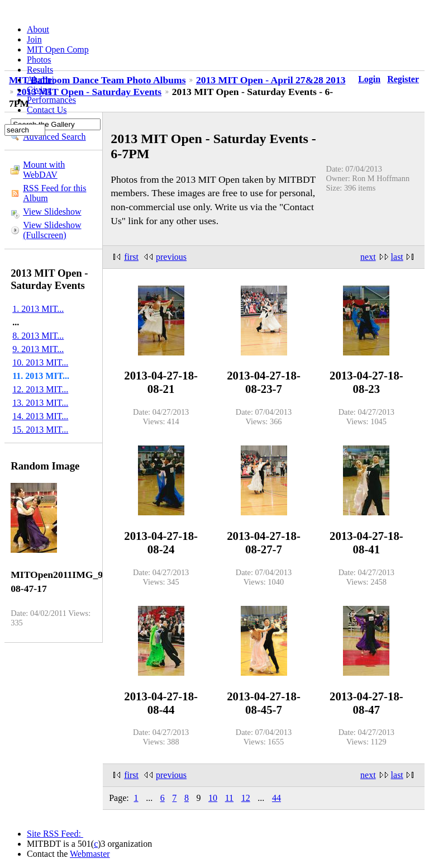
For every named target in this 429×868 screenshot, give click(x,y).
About (38, 29)
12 (246, 798)
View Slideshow (52, 212)
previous (171, 257)
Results (40, 70)
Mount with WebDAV (44, 170)
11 (229, 798)
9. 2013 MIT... (38, 349)
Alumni (40, 80)
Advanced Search (54, 137)
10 (213, 798)
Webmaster (90, 854)
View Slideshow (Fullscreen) (52, 230)
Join (34, 39)
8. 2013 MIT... (38, 336)
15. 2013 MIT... (40, 430)
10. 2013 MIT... (40, 362)
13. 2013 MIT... (40, 403)
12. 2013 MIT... (40, 389)
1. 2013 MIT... (38, 309)
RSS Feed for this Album (54, 193)
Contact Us (47, 110)
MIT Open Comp (58, 49)
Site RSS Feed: (55, 834)
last (397, 257)
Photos (39, 60)
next (368, 257)
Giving (39, 90)
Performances (51, 100)
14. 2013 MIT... (40, 416)
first (131, 257)
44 (277, 798)
